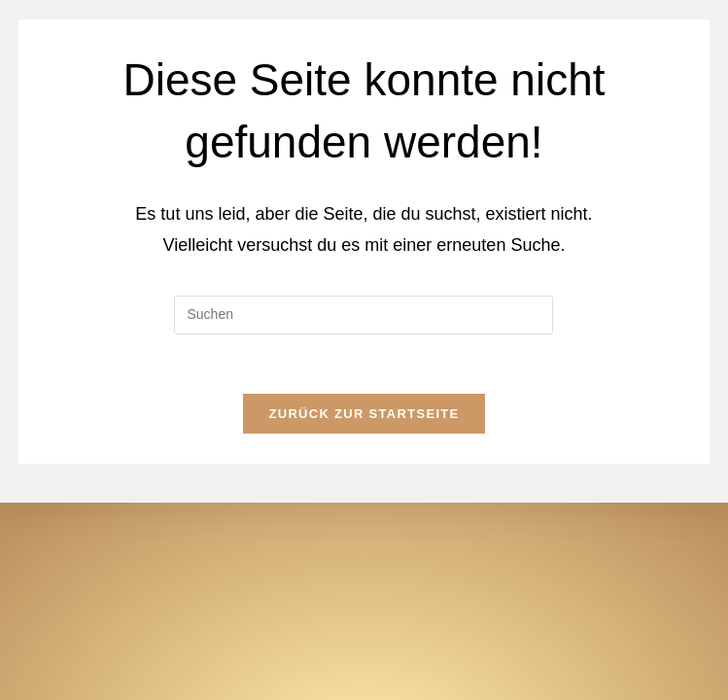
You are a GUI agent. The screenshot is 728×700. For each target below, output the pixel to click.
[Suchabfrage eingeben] (364, 315)
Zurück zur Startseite (364, 414)
